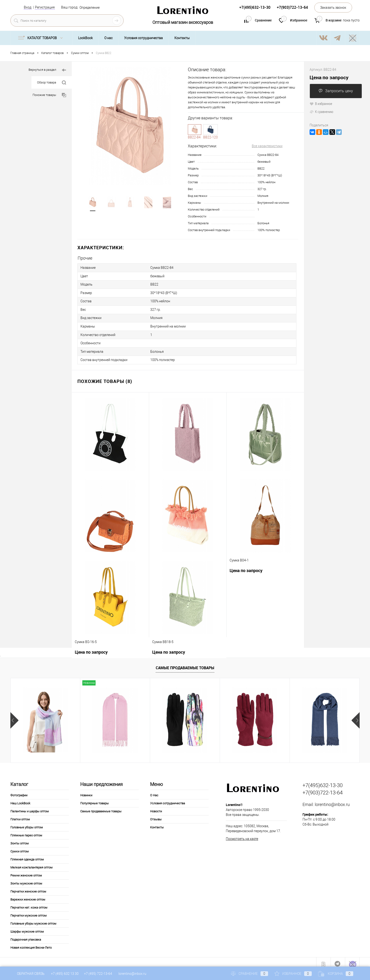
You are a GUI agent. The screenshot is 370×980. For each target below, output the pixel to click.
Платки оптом (20, 815)
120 (210, 129)
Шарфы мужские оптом (27, 927)
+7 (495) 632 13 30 (65, 974)
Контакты (182, 38)
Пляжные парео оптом (26, 831)
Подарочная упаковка (26, 935)
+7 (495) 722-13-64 (98, 974)
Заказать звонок (333, 8)
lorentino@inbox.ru (332, 800)
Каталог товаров (41, 38)
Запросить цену (336, 91)
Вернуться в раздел (47, 70)
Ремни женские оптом (26, 871)
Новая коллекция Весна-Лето (31, 943)
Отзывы (156, 815)
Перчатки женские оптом (28, 887)
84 (195, 129)
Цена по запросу (246, 566)
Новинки (86, 791)
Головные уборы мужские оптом (33, 919)
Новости (156, 807)
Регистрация (45, 7)
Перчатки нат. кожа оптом (29, 903)
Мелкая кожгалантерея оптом (32, 863)
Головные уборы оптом (27, 823)
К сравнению (321, 112)
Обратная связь (27, 974)
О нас (108, 38)
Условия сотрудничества (143, 38)
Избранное (293, 974)
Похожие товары (49, 95)
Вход (28, 7)
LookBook (85, 38)
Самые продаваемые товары (185, 664)
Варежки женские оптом (28, 895)
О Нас (154, 791)
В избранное (321, 104)
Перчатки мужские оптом (29, 911)
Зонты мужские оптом (26, 879)
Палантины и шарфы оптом (30, 807)
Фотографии (19, 791)
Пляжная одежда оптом (27, 855)
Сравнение (249, 974)
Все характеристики (267, 146)
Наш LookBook (20, 799)
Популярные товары (95, 799)
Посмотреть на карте (242, 834)
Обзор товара (52, 83)
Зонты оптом (20, 839)
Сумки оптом (20, 847)
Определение (90, 8)
